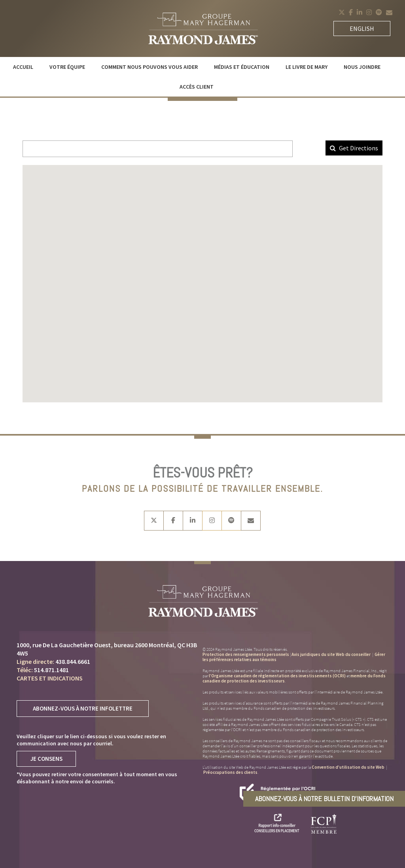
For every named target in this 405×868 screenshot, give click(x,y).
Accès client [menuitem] (197, 87)
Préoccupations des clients (230, 772)
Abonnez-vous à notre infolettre (83, 708)
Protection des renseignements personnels (246, 654)
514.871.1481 (51, 670)
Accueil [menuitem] (23, 67)
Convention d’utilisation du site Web (348, 767)
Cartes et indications (50, 678)
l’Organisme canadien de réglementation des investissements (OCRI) (277, 676)
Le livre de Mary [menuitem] (307, 67)
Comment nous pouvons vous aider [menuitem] (150, 67)
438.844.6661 (73, 661)
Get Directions (354, 148)
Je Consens (46, 759)
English (362, 28)
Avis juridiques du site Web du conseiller (331, 654)
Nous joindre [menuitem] (362, 67)
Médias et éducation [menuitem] (242, 67)
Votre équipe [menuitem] (67, 67)
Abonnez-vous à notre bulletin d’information (324, 799)
